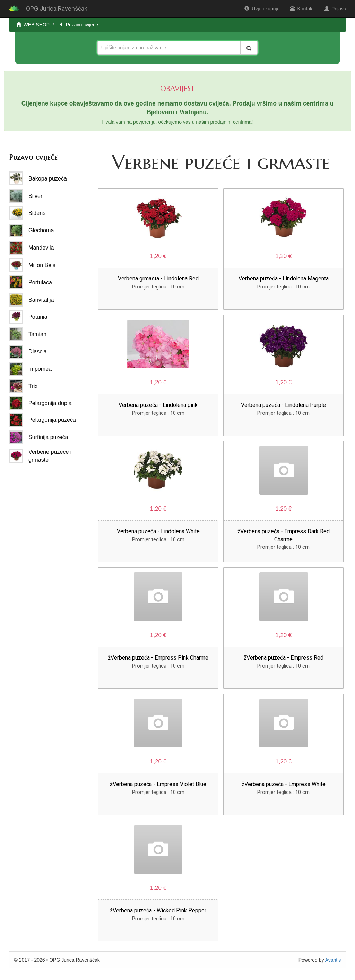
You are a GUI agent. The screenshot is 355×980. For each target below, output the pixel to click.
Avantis (333, 960)
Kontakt (302, 9)
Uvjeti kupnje (262, 9)
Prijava (335, 9)
